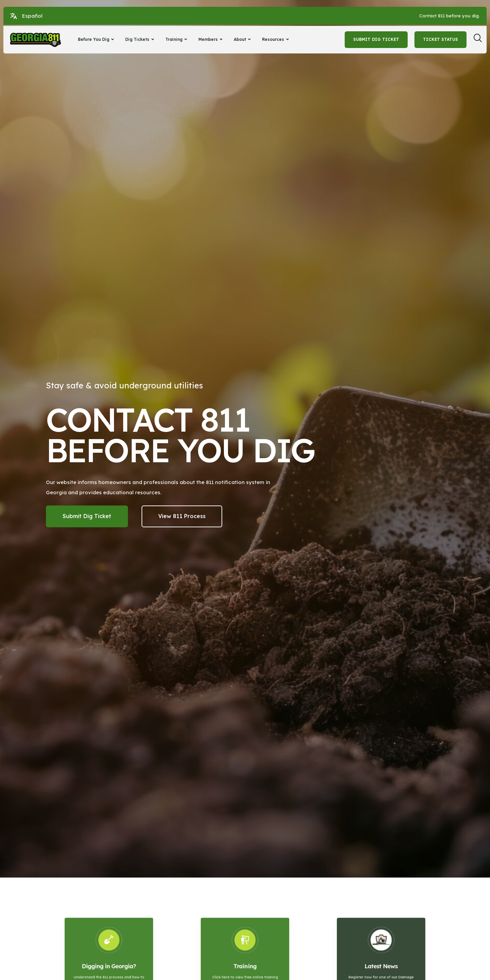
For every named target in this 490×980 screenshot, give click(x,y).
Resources (276, 39)
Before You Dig (97, 39)
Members (211, 39)
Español (32, 16)
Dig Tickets (141, 39)
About (243, 39)
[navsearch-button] (480, 40)
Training (177, 39)
